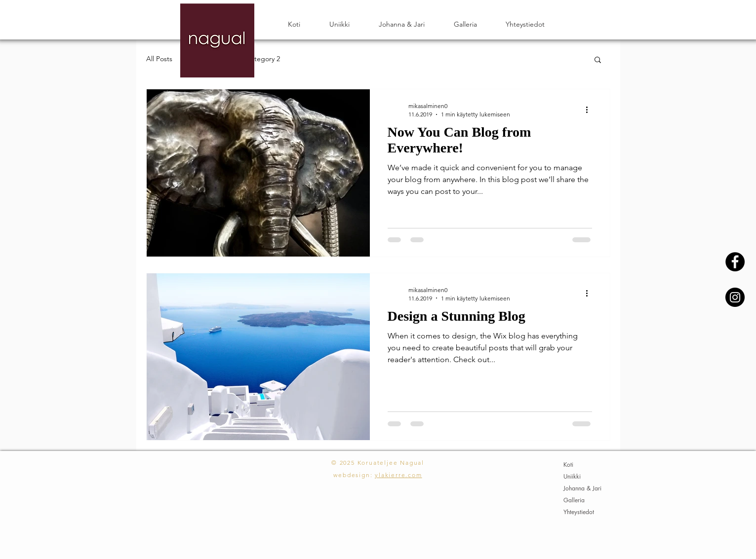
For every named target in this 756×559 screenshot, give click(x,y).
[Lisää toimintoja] (591, 110)
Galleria (574, 500)
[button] (598, 60)
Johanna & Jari (582, 488)
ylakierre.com (398, 475)
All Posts (159, 59)
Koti (568, 465)
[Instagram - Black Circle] (735, 297)
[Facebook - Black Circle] (735, 262)
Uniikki (572, 476)
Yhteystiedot (579, 512)
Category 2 (263, 59)
